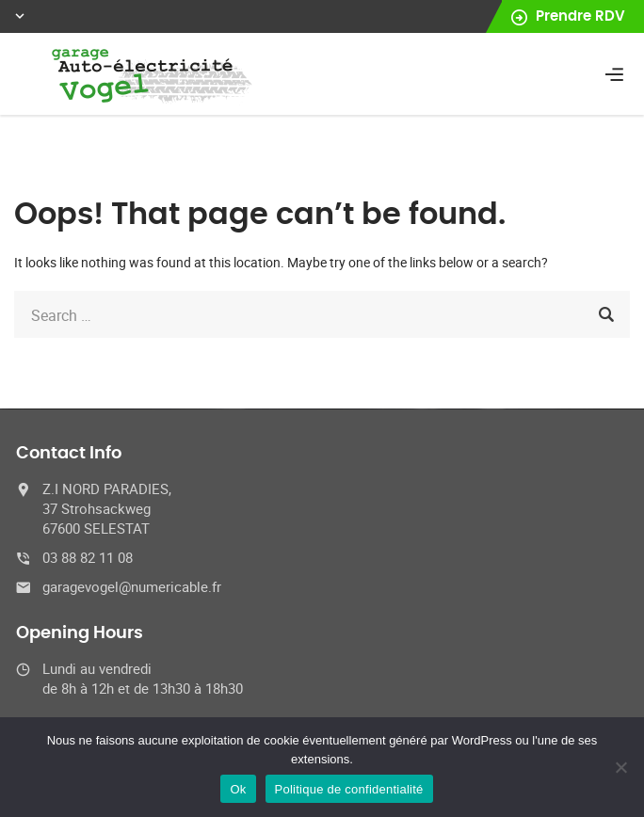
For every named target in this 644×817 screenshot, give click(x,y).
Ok (238, 789)
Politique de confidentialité (349, 789)
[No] (620, 767)
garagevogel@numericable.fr (132, 586)
